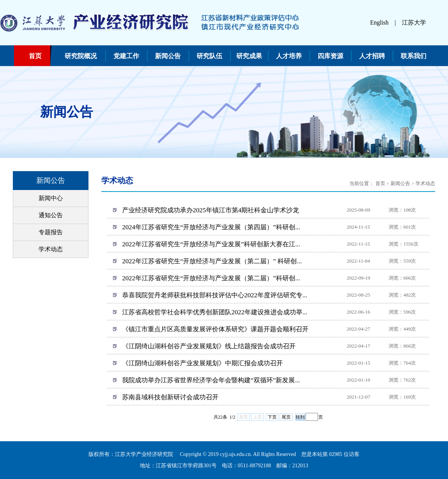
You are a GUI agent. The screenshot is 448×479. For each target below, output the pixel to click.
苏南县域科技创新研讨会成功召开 (170, 397)
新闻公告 (168, 56)
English (379, 22)
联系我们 (414, 56)
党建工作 (126, 56)
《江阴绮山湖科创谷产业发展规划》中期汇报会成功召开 (202, 363)
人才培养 (289, 56)
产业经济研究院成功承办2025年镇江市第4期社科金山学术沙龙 (211, 210)
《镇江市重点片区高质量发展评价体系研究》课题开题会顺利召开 (215, 329)
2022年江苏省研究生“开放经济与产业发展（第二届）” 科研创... (212, 261)
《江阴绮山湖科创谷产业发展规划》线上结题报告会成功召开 (209, 346)
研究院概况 (81, 56)
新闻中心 (51, 198)
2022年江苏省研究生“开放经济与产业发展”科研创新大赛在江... (211, 244)
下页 (272, 417)
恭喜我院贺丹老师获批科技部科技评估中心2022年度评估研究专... (215, 295)
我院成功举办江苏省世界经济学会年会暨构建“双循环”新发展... (211, 380)
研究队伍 (209, 56)
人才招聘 (372, 56)
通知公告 (51, 215)
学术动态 (51, 249)
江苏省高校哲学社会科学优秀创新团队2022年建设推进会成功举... (215, 312)
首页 (35, 56)
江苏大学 (414, 22)
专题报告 (51, 232)
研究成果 (249, 56)
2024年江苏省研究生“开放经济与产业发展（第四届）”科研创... (211, 227)
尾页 (286, 417)
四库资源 (330, 56)
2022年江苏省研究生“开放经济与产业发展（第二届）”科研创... (211, 278)
